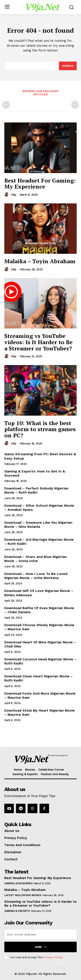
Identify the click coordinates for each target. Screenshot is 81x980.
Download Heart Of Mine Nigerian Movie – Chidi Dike (40, 644)
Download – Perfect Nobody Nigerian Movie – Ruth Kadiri (36, 490)
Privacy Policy (53, 957)
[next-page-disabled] (75, 105)
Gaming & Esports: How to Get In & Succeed (35, 473)
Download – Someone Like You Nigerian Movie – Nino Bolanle (38, 525)
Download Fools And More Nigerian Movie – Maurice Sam (40, 695)
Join (41, 947)
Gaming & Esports (17, 911)
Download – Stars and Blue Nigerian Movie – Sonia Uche (36, 559)
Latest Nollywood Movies (23, 895)
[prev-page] (6, 105)
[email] (40, 934)
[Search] (68, 66)
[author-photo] (7, 195)
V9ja (13, 195)
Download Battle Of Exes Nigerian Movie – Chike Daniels (39, 610)
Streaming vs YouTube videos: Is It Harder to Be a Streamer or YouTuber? (38, 342)
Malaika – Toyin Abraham (40, 261)
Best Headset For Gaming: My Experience (40, 183)
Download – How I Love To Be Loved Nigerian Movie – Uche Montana (36, 576)
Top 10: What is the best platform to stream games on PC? (40, 429)
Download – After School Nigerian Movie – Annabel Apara (39, 508)
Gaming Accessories (18, 883)
